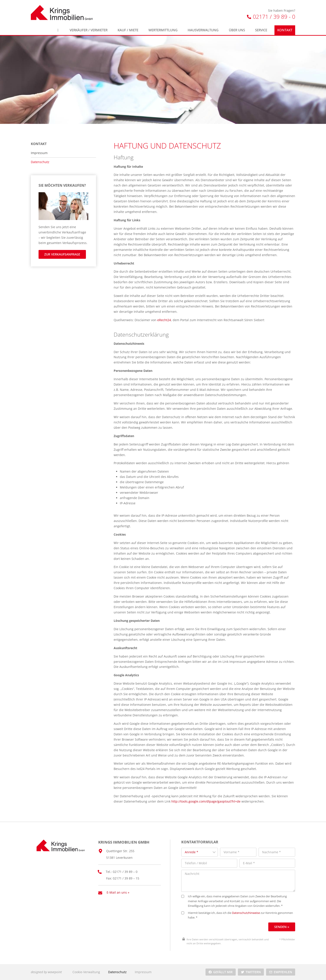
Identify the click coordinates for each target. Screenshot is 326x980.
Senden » (282, 927)
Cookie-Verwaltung (86, 972)
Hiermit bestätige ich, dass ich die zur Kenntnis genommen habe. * (237, 915)
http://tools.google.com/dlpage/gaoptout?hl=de (206, 801)
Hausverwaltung (203, 30)
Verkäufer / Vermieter (89, 30)
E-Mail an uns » (118, 892)
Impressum (39, 153)
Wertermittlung (163, 30)
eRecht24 (164, 320)
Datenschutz (40, 162)
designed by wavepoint (46, 972)
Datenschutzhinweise (246, 913)
